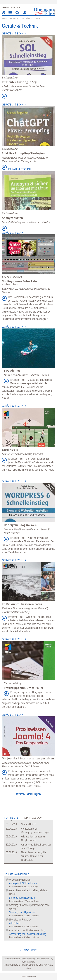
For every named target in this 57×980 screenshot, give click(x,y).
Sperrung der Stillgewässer (22, 912)
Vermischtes (15, 19)
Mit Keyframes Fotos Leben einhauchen (21, 283)
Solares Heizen (29, 824)
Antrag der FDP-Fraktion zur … (24, 883)
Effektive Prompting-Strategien (23, 153)
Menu (10, 15)
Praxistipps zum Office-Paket (24, 688)
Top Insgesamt (33, 818)
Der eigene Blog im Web (20, 525)
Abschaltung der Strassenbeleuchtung (28, 934)
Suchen (17, 15)
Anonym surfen (12, 218)
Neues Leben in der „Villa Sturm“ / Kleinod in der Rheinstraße (33, 856)
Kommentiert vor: (16, 887)
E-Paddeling (12, 371)
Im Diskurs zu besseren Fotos (22, 604)
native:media (32, 977)
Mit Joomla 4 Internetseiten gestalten (28, 758)
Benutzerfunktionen (25, 15)
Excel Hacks (10, 450)
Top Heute (11, 818)
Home (5, 19)
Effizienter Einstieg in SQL (20, 82)
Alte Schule (15, 923)
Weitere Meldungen (28, 794)
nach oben (30, 950)
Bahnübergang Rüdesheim (22, 898)
